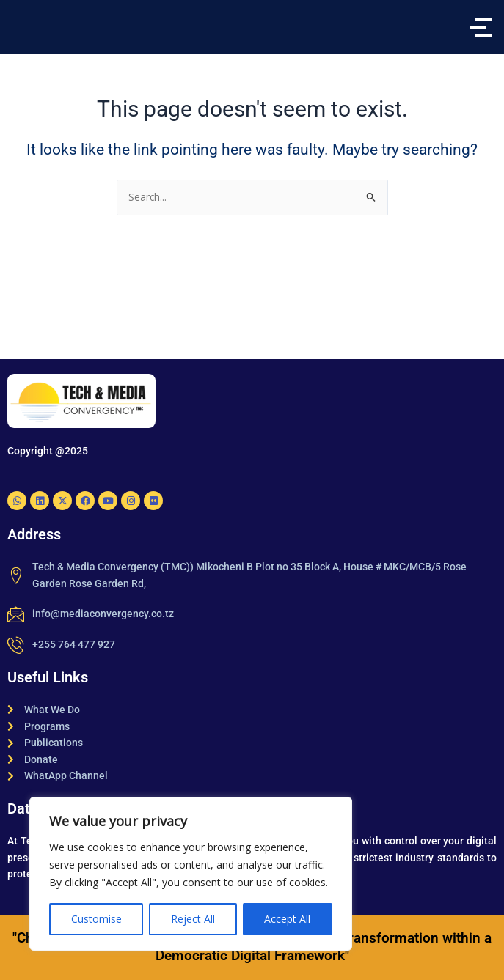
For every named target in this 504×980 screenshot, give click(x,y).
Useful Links (48, 677)
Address (34, 534)
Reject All (193, 919)
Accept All (287, 919)
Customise (96, 919)
